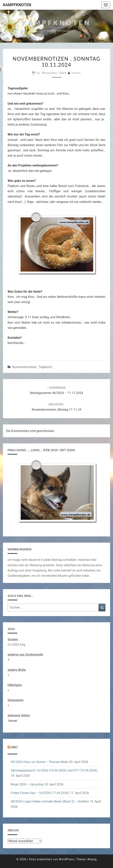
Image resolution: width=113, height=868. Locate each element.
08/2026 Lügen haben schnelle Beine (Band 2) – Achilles (50, 801)
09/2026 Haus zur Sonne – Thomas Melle (39, 762)
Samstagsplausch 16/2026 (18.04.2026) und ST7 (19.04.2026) (54, 770)
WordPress (66, 859)
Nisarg (92, 859)
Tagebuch (45, 367)
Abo (14, 747)
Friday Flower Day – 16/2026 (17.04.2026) (40, 793)
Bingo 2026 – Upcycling (27, 784)
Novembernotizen (25, 367)
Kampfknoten (17, 5)
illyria (76, 73)
